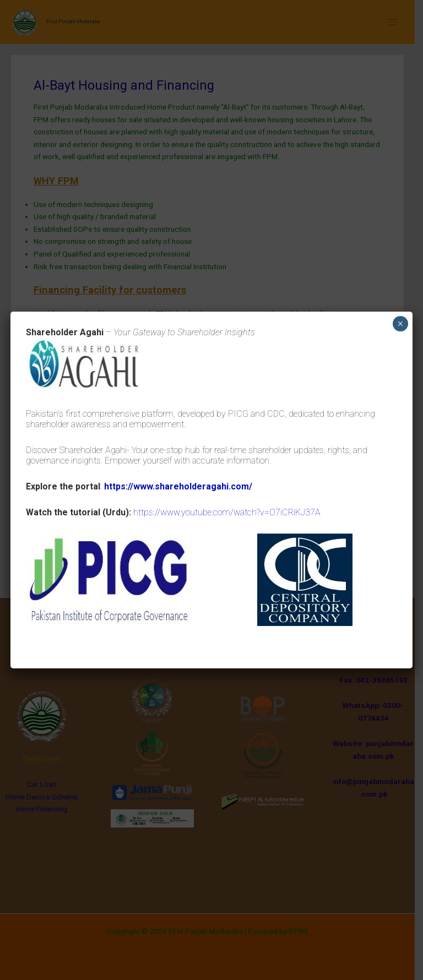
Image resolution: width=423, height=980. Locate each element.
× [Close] (400, 324)
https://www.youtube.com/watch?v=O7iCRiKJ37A (227, 512)
